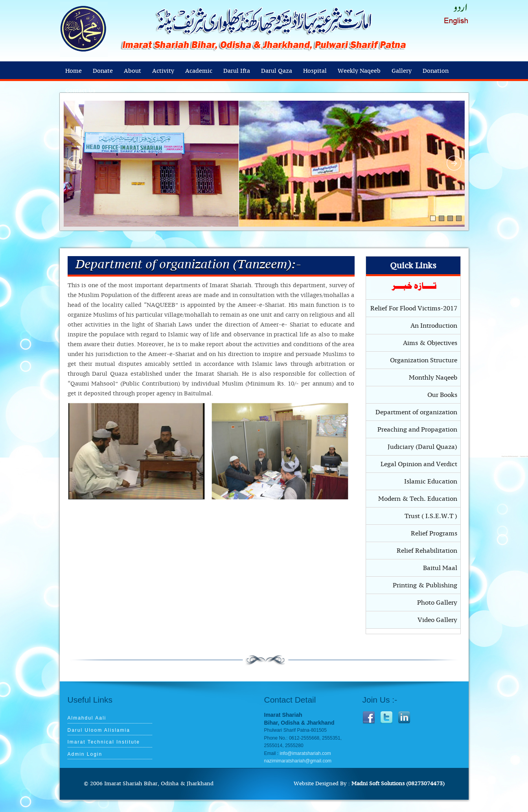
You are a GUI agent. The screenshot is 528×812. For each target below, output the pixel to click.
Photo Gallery (437, 603)
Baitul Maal (440, 568)
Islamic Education (431, 482)
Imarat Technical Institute (104, 742)
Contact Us (80, 91)
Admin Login (85, 754)
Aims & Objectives (430, 343)
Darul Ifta (237, 71)
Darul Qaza (277, 71)
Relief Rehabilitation (427, 551)
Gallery (402, 71)
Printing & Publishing (425, 585)
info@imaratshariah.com (305, 753)
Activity (163, 71)
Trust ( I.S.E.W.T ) (431, 516)
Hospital (315, 71)
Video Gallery (437, 620)
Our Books (442, 395)
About (132, 71)
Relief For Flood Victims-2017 (414, 308)
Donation (436, 71)
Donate (103, 71)
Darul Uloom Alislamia (99, 730)
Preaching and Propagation (417, 430)
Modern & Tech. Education (418, 499)
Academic (199, 71)
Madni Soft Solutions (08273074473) (398, 784)
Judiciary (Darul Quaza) (422, 447)
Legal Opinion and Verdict (419, 464)
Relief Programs (434, 533)
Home (74, 71)
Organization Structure (424, 360)
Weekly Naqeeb (359, 71)
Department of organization (416, 412)
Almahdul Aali (87, 718)
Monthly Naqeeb (433, 378)
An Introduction (434, 326)
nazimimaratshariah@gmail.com (298, 761)
